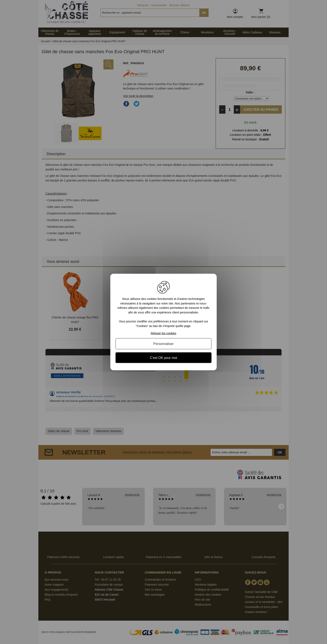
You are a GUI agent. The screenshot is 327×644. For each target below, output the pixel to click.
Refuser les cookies (163, 333)
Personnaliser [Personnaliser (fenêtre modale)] (163, 344)
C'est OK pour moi (163, 358)
